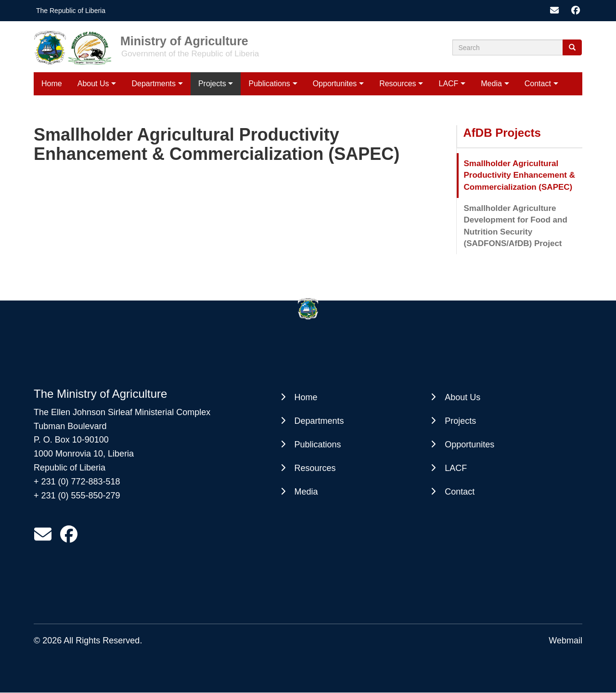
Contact (538, 84)
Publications (269, 84)
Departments (154, 84)
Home (52, 84)
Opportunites (335, 84)
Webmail (565, 641)
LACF (448, 84)
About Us (93, 84)
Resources (398, 84)
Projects (212, 84)
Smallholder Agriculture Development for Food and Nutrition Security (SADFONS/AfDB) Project (516, 226)
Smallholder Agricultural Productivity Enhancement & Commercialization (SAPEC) (520, 175)
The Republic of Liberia (71, 11)
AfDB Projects (502, 133)
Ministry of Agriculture (184, 40)
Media (491, 84)
